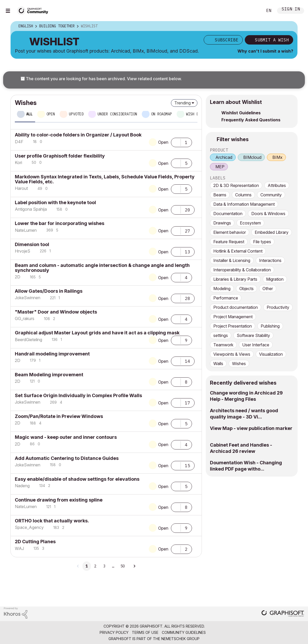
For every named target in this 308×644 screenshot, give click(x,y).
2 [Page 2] (95, 566)
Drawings (222, 223)
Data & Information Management (244, 204)
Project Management (233, 317)
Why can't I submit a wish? (265, 51)
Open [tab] (51, 114)
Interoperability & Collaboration (242, 270)
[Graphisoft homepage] (283, 614)
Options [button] (290, 26)
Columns (243, 195)
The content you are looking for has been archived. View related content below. (101, 79)
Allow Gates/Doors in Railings (49, 291)
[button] (176, 142)
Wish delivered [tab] (201, 114)
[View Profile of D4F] (19, 142)
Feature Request (229, 242)
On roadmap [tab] (162, 114)
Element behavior (230, 232)
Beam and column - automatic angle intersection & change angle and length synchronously (102, 268)
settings (221, 335)
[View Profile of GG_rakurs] (25, 318)
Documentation (228, 214)
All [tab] (29, 114)
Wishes (239, 364)
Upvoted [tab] (76, 114)
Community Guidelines (184, 632)
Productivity (278, 307)
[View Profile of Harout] (21, 188)
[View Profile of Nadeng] (22, 486)
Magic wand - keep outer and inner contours (66, 437)
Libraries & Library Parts (235, 279)
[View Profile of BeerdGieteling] (28, 340)
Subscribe (227, 40)
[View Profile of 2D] (18, 277)
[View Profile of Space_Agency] (29, 527)
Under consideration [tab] (117, 114)
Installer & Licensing (232, 260)
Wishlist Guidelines (241, 113)
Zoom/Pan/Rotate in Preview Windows (59, 416)
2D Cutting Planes (35, 542)
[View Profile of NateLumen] (26, 230)
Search (253, 11)
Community (271, 195)
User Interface (256, 345)
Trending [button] (182, 103)
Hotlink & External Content (238, 251)
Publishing (270, 326)
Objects (246, 289)
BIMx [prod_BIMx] (277, 157)
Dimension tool (32, 244)
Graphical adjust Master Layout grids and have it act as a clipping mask (97, 333)
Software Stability (253, 335)
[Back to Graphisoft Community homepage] (34, 10)
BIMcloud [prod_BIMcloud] (252, 157)
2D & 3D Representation (236, 185)
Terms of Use (145, 632)
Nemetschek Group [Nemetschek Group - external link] (180, 639)
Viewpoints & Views (232, 354)
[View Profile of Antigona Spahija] (31, 209)
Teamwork (223, 345)
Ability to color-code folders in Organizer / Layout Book (78, 135)
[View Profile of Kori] (18, 162)
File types (262, 242)
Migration (275, 279)
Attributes (277, 185)
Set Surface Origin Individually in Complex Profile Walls (78, 395)
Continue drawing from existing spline (59, 500)
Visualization (271, 354)
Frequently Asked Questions (251, 120)
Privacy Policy (114, 632)
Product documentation (236, 307)
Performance (226, 298)
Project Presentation (233, 326)
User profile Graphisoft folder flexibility (60, 156)
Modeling (222, 289)
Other (268, 289)
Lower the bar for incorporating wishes (60, 223)
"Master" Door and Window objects (56, 312)
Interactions (270, 260)
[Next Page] (134, 566)
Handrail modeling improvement (52, 354)
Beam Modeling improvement (49, 375)
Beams (220, 195)
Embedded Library (272, 232)
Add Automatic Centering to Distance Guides (67, 458)
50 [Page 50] (123, 566)
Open (163, 142)
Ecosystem (250, 223)
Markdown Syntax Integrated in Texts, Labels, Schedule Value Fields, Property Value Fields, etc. (105, 179)
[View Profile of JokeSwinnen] (28, 298)
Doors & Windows (268, 214)
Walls (218, 364)
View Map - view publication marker (251, 428)
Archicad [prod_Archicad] (224, 157)
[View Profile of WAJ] (19, 548)
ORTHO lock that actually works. (52, 521)
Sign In (291, 10)
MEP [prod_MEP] (220, 167)
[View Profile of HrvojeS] (23, 251)
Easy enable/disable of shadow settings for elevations (77, 479)
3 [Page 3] (104, 566)
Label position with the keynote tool (55, 202)
